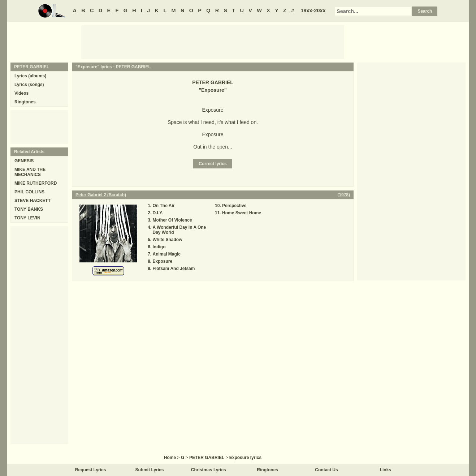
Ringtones (25, 102)
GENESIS (24, 161)
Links (386, 470)
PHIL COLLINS (29, 192)
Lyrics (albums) (30, 76)
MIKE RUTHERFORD (36, 183)
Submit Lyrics (150, 470)
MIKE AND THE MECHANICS (30, 172)
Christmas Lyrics (209, 470)
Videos (21, 93)
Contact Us (326, 470)
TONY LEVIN (27, 218)
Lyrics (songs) (29, 85)
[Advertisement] (213, 42)
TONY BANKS (29, 209)
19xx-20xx (313, 10)
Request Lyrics (91, 470)
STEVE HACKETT (33, 201)
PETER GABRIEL (133, 67)
